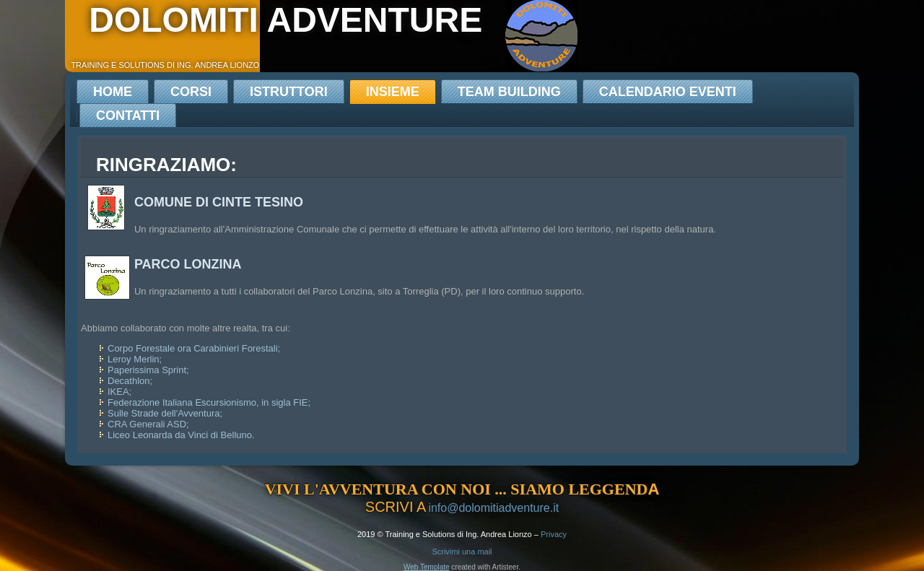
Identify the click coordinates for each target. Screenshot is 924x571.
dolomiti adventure (286, 20)
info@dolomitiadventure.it (493, 508)
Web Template (427, 567)
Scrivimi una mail (462, 552)
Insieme (393, 92)
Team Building (509, 92)
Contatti (128, 115)
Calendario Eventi (668, 92)
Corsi (191, 92)
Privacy (554, 534)
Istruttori (289, 92)
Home (113, 92)
